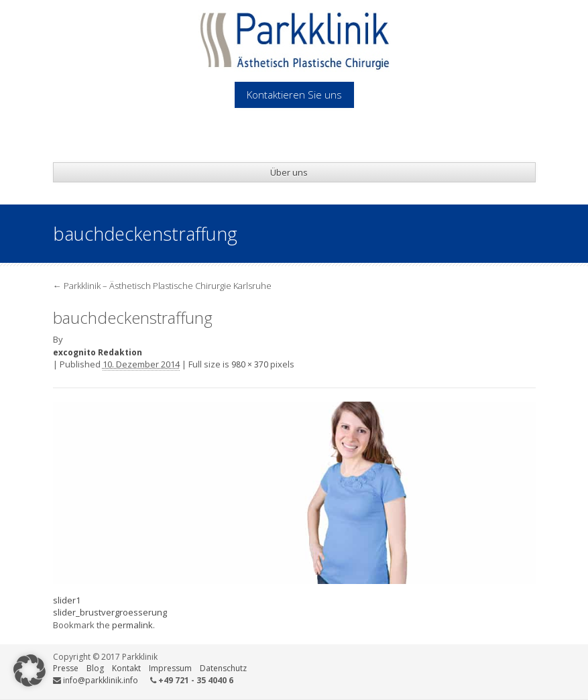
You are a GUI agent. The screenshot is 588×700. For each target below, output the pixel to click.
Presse (66, 668)
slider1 (67, 600)
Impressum (170, 668)
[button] (30, 670)
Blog (95, 668)
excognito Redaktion (98, 352)
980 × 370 (250, 364)
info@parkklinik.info (101, 680)
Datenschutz (223, 668)
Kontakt (126, 668)
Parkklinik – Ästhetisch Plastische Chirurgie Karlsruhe (162, 286)
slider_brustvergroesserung (110, 612)
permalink (132, 625)
